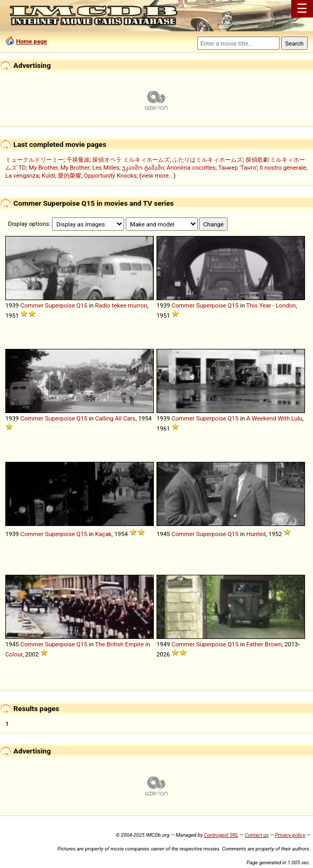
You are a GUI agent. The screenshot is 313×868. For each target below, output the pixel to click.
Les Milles (106, 168)
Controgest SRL (221, 835)
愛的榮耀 (69, 176)
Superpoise (60, 305)
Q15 (82, 305)
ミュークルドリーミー (34, 160)
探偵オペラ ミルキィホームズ (131, 160)
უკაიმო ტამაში (143, 168)
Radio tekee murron (121, 305)
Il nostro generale (283, 168)
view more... (157, 176)
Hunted (256, 534)
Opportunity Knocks (110, 176)
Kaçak (103, 534)
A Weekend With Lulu (274, 418)
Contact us (257, 835)
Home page (31, 41)
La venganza (22, 176)
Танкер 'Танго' (237, 168)
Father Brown (264, 644)
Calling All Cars (115, 418)
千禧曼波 (78, 160)
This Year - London (271, 305)
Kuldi (49, 176)
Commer (32, 305)
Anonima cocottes (191, 168)
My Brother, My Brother (59, 168)
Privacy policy (290, 835)
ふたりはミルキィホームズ (207, 160)
